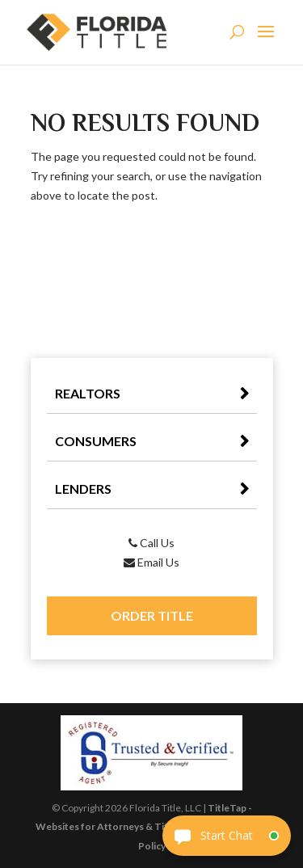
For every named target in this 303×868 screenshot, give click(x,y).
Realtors (88, 393)
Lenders (83, 489)
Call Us (151, 543)
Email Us (151, 562)
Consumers (96, 441)
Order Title (152, 615)
